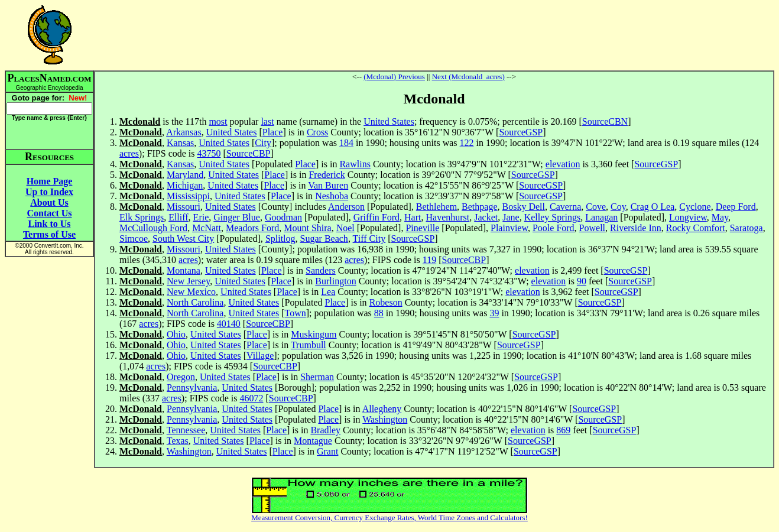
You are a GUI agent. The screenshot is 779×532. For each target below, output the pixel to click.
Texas (178, 441)
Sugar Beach (324, 239)
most (218, 121)
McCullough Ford (153, 228)
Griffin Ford (376, 217)
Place (273, 132)
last (267, 121)
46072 (252, 398)
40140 (229, 324)
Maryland (185, 175)
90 (582, 281)
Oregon (181, 377)
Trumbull (309, 345)
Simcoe (134, 239)
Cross (317, 132)
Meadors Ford (252, 228)
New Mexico (191, 292)
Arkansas (184, 132)
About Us (49, 202)
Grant (327, 451)
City (263, 143)
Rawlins (355, 164)
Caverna (565, 207)
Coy (618, 207)
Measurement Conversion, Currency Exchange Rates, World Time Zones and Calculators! (389, 518)
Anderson (346, 207)
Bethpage (479, 207)
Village (260, 356)
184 (346, 143)
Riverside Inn (636, 228)
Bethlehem (436, 207)
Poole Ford (554, 228)
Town (296, 313)
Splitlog (280, 239)
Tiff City (369, 239)
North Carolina (195, 302)
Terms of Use (49, 234)
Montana (184, 270)
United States (389, 121)
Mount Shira (307, 228)
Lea (328, 292)
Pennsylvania (192, 387)
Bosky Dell (524, 207)
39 (494, 313)
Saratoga (746, 228)
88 (379, 313)
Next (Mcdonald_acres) (468, 77)
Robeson (386, 302)
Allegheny (382, 409)
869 (563, 430)
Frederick (327, 175)
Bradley (325, 430)
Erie (201, 217)
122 (467, 143)
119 (429, 260)
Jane (511, 217)
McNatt (207, 228)
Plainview (509, 228)
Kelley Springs (553, 217)
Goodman (283, 217)
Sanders (321, 270)
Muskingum (314, 334)
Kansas (180, 143)
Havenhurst (448, 217)
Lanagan (601, 217)
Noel (345, 228)
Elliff (178, 217)
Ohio (176, 334)
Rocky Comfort (696, 228)
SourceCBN (605, 121)
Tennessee (186, 430)
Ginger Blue (237, 217)
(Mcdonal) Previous (394, 77)
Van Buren (328, 185)
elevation (563, 164)
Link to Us (49, 224)
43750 (209, 153)
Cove (596, 207)
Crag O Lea (653, 207)
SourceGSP (521, 132)
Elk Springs (142, 217)
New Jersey (188, 281)
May (720, 217)
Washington (385, 419)
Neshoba (332, 196)
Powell (592, 228)
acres (129, 153)
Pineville (422, 228)
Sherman (317, 377)
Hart (413, 217)
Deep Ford (736, 207)
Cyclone (695, 207)
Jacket (486, 217)
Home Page (50, 181)
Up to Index (49, 192)
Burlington (335, 281)
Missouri (184, 207)
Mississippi (188, 196)
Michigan (185, 185)
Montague (313, 441)
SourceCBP (249, 153)
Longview (688, 217)
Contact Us (50, 213)
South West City (183, 239)
